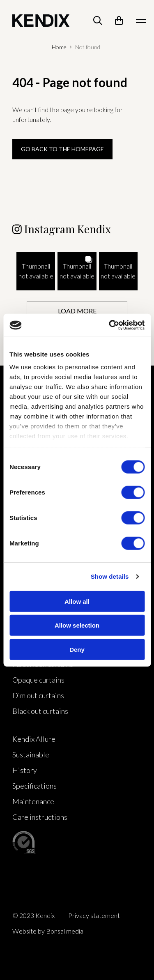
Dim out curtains (38, 695)
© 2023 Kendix (33, 915)
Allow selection (77, 625)
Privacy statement (94, 915)
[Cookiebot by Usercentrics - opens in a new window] (110, 325)
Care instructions (40, 817)
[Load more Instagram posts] (77, 311)
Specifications (34, 786)
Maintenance (33, 801)
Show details (110, 576)
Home (59, 47)
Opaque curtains (38, 680)
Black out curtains (40, 711)
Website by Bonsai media (48, 931)
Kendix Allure (34, 739)
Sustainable (31, 755)
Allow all (77, 601)
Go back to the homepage (62, 149)
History (25, 770)
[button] (36, 271)
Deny (77, 649)
